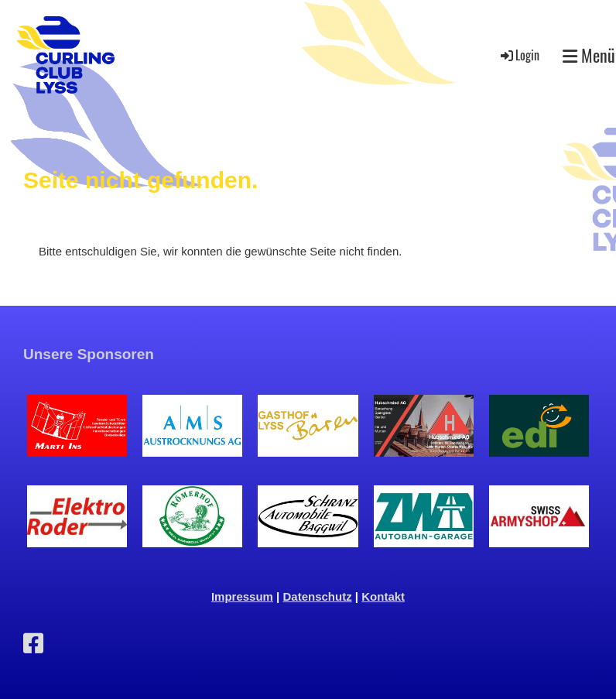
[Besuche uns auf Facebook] (33, 644)
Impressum (242, 596)
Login (519, 55)
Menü (589, 55)
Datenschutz (318, 596)
